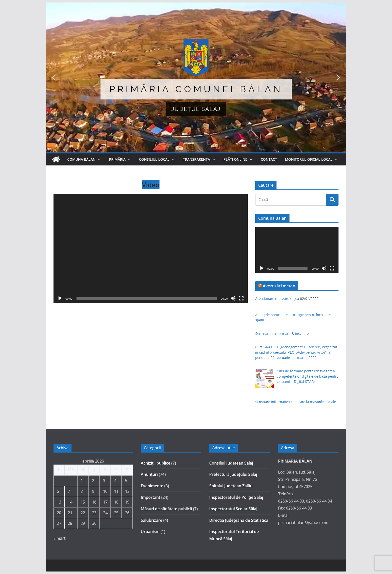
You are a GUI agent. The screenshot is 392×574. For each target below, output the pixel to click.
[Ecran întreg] (241, 298)
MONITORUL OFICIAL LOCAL (309, 159)
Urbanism (150, 532)
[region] (196, 77)
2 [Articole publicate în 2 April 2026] (93, 481)
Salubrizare (151, 520)
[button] (196, 77)
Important (150, 497)
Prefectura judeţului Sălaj (233, 474)
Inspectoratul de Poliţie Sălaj (236, 497)
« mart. (60, 538)
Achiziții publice (155, 463)
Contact (269, 159)
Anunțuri (149, 474)
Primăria (117, 159)
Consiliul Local (154, 159)
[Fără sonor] (233, 298)
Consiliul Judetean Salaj (231, 463)
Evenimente (152, 486)
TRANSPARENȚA (196, 159)
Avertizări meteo (279, 286)
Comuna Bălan (81, 159)
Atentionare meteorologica (277, 298)
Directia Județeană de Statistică (239, 520)
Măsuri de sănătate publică (166, 509)
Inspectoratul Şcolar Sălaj (233, 509)
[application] (151, 249)
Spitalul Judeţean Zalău (231, 486)
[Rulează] (60, 298)
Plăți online (235, 159)
